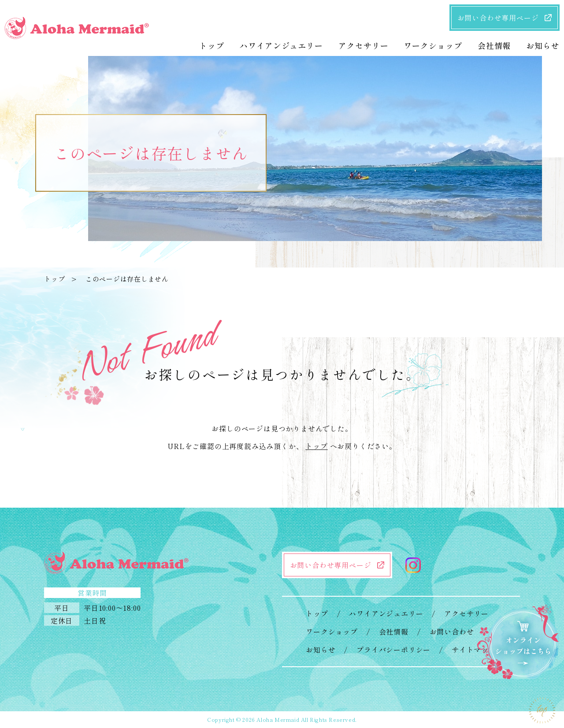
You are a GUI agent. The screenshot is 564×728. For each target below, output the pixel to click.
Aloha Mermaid (278, 719)
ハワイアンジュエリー (386, 613)
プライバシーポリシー (393, 650)
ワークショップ (332, 631)
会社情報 (394, 631)
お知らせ (321, 650)
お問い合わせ (452, 631)
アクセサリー (466, 613)
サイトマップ (474, 650)
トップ (54, 279)
